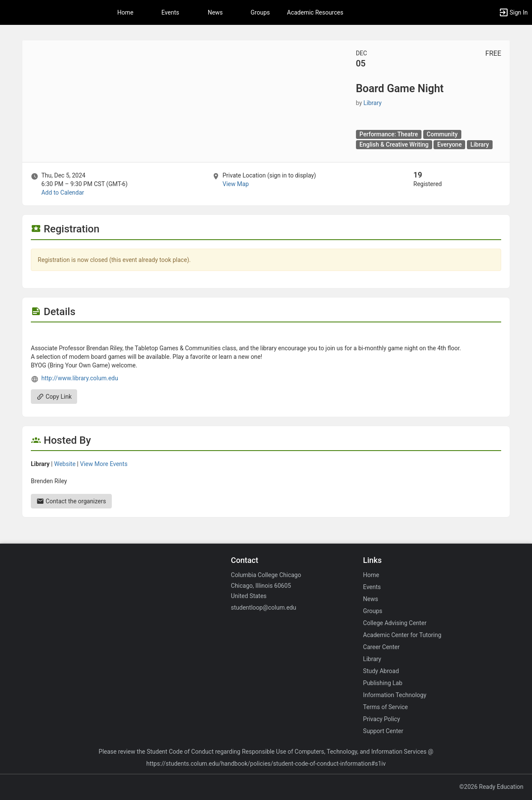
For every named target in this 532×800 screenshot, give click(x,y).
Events (170, 12)
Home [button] (126, 12)
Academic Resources (315, 12)
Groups (260, 12)
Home (371, 575)
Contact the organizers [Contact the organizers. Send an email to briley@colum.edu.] (71, 501)
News (215, 12)
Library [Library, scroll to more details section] (373, 103)
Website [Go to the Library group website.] (65, 464)
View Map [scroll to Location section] (235, 184)
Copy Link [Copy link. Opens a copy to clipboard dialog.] (54, 397)
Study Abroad (381, 671)
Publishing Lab (383, 683)
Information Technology (395, 695)
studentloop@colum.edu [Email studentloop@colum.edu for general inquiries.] (263, 608)
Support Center (383, 731)
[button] (513, 12)
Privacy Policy (382, 719)
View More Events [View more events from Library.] (104, 464)
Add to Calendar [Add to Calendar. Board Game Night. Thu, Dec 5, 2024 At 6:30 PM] (63, 192)
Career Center (381, 647)
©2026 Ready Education (491, 787)
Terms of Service (386, 707)
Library (372, 659)
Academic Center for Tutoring (402, 635)
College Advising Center (395, 623)
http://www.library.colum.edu (79, 378)
